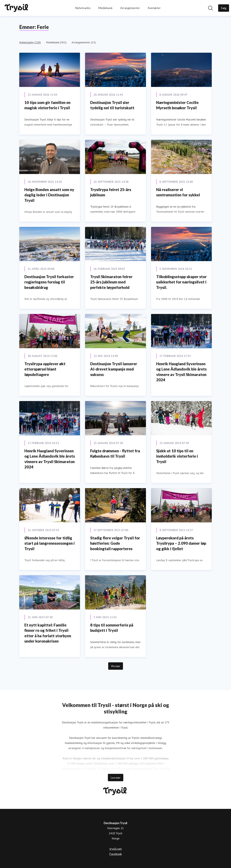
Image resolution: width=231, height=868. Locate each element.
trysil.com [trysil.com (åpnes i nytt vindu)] (116, 849)
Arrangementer (130, 8)
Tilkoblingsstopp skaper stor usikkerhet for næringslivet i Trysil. (181, 282)
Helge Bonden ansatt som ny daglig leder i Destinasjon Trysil (49, 195)
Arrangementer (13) (84, 42)
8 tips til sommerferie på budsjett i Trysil (112, 628)
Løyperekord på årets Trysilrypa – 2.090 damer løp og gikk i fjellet (181, 543)
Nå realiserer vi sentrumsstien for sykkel (178, 192)
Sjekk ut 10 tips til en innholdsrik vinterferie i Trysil (177, 456)
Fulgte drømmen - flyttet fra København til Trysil (115, 454)
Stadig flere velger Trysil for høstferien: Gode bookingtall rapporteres (115, 543)
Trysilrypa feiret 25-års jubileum (111, 192)
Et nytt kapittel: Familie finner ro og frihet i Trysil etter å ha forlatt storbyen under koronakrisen (48, 633)
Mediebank (105, 8)
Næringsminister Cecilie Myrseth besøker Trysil (177, 105)
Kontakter (154, 8)
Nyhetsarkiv (83, 8)
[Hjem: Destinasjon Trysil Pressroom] (17, 8)
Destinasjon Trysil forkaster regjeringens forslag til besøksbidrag (49, 282)
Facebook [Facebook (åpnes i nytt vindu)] (116, 854)
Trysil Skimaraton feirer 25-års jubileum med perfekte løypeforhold (111, 282)
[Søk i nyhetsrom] (210, 8)
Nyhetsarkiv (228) (30, 42)
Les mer (116, 778)
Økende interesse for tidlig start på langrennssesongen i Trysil (50, 543)
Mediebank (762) (56, 42)
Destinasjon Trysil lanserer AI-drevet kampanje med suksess (114, 369)
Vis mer (116, 666)
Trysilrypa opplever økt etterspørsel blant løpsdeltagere (45, 369)
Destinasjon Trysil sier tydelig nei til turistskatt (112, 105)
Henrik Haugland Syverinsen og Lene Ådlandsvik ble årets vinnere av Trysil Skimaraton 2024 (181, 372)
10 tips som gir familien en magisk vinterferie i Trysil (47, 105)
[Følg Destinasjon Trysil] (224, 8)
